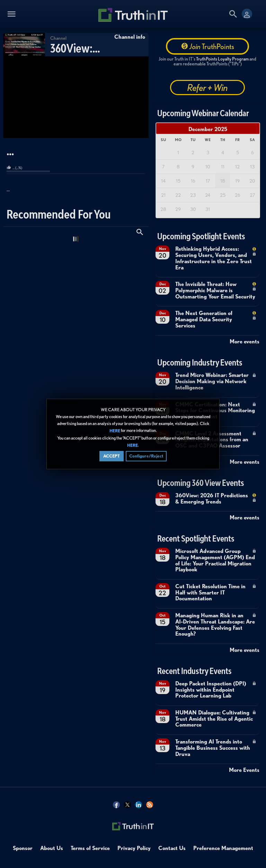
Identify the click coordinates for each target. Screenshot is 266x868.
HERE (115, 431)
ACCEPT (112, 456)
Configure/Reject (146, 456)
